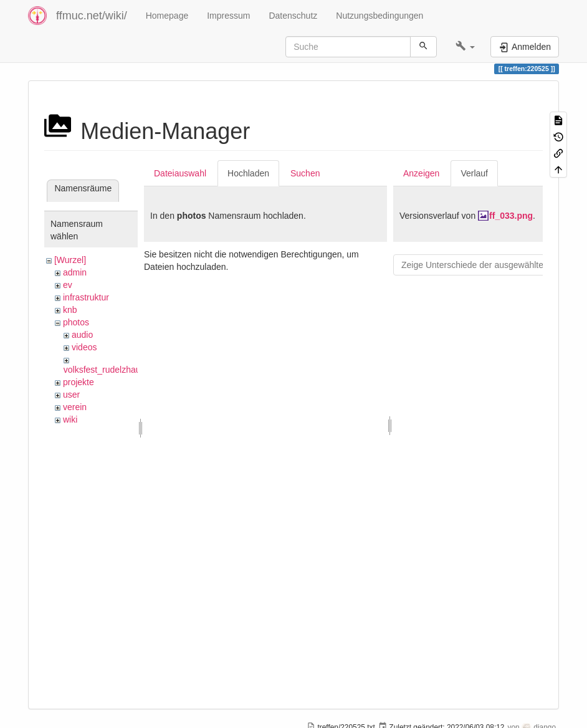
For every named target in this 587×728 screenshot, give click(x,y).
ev (68, 285)
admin (75, 272)
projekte (79, 382)
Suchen (305, 173)
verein (75, 407)
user (71, 395)
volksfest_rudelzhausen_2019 (121, 370)
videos (84, 347)
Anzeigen (421, 173)
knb (70, 310)
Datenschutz (293, 16)
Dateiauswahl (180, 173)
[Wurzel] (70, 260)
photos (76, 322)
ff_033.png (511, 216)
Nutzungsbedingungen (379, 16)
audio (82, 335)
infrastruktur (86, 297)
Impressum (228, 16)
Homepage (167, 16)
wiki (70, 419)
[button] (465, 47)
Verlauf (474, 173)
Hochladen (248, 173)
